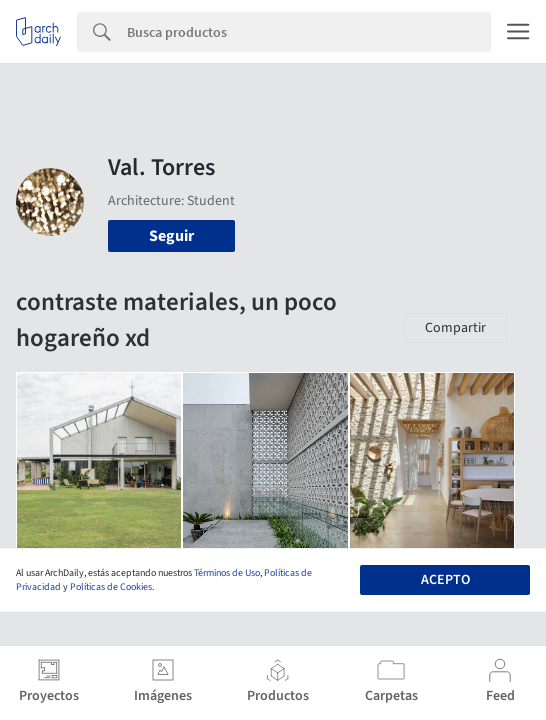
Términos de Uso (227, 573)
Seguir (171, 236)
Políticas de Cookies (111, 587)
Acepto (445, 580)
